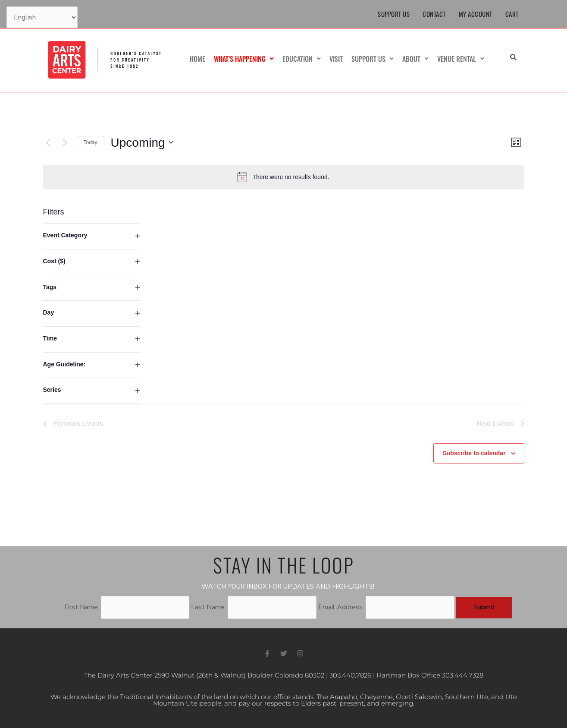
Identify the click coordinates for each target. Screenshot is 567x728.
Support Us (394, 14)
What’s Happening (244, 59)
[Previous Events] (48, 142)
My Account (476, 14)
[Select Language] (42, 17)
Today (91, 142)
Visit (336, 59)
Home (197, 59)
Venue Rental (461, 59)
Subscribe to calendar (474, 453)
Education (302, 59)
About (415, 59)
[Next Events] (65, 142)
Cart (512, 14)
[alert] (284, 177)
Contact (434, 14)
